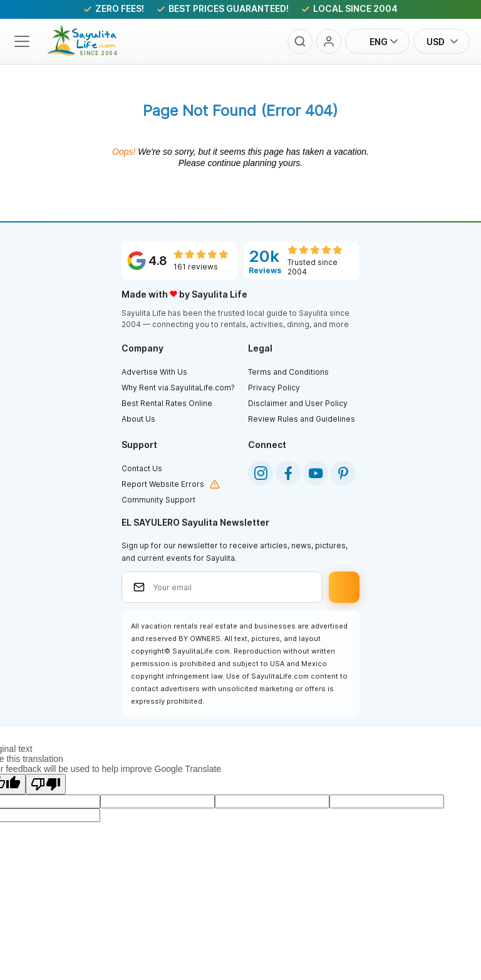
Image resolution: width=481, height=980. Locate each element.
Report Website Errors (163, 484)
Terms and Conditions (288, 372)
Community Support (158, 500)
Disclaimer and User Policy (298, 403)
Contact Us (142, 468)
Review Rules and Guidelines (302, 419)
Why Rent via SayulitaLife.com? (178, 388)
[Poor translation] (46, 784)
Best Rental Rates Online (167, 403)
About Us (138, 419)
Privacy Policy (274, 388)
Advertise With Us (154, 372)
